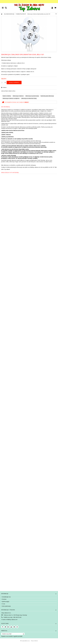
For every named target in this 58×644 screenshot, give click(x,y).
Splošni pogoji (6, 602)
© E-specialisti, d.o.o (25, 641)
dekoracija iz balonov (18, 96)
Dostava (4, 599)
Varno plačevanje (6, 606)
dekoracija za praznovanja (32, 96)
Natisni (5, 87)
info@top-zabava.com (12, 620)
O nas (3, 604)
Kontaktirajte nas (6, 597)
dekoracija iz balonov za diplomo (11, 98)
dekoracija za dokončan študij (29, 98)
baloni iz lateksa (7, 96)
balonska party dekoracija (47, 96)
